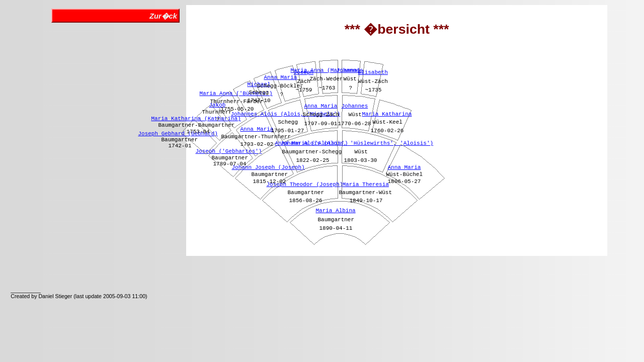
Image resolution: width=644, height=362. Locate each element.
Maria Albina (335, 211)
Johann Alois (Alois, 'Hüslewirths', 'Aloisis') (357, 143)
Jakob (217, 105)
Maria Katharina (387, 114)
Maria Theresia (365, 185)
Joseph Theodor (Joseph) (304, 185)
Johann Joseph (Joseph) (268, 167)
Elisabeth (373, 72)
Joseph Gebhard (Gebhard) (178, 134)
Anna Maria (257, 129)
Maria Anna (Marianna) (325, 70)
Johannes (354, 106)
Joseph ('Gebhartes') (228, 151)
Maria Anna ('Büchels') (236, 94)
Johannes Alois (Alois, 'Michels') (285, 114)
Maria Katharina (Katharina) (196, 119)
